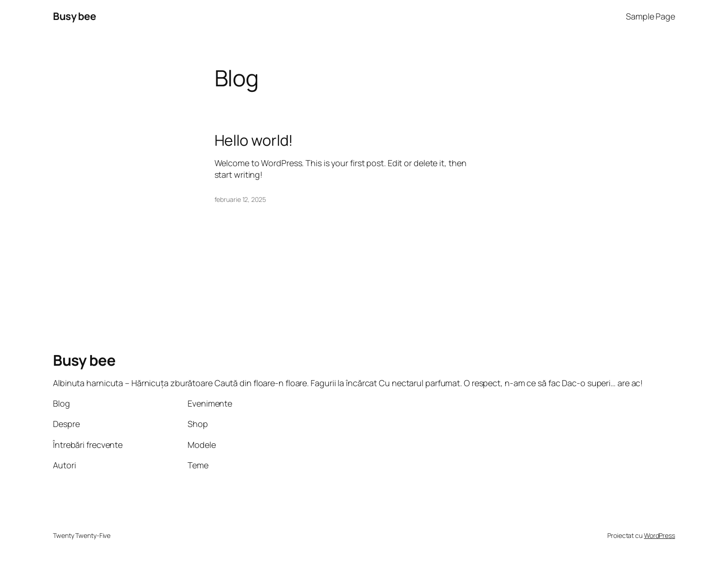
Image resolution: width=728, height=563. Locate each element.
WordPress (660, 535)
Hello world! (254, 140)
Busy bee (74, 16)
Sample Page (650, 16)
